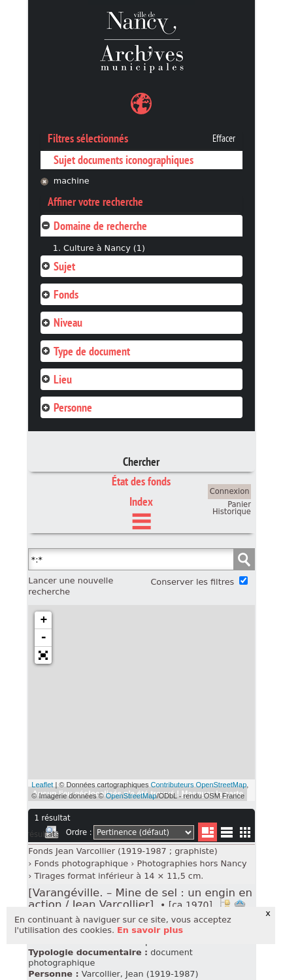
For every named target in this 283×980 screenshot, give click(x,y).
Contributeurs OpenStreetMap (199, 785)
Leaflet (42, 785)
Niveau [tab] (61, 322)
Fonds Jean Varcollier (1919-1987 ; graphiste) (123, 851)
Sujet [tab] (58, 266)
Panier (239, 504)
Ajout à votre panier (240, 905)
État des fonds (141, 481)
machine (72, 181)
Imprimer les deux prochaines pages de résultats (52, 834)
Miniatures (245, 832)
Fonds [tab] (59, 294)
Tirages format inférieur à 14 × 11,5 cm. (119, 876)
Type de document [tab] (85, 351)
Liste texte (226, 835)
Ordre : (79, 832)
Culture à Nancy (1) (104, 248)
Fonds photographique (81, 863)
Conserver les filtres (192, 582)
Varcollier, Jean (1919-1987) (140, 974)
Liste (208, 832)
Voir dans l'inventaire (225, 905)
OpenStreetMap (131, 796)
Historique (232, 512)
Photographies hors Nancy (191, 863)
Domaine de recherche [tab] (94, 226)
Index (141, 501)
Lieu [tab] (56, 379)
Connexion (230, 491)
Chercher (141, 462)
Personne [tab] (66, 407)
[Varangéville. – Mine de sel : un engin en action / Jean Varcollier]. (140, 899)
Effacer (224, 139)
